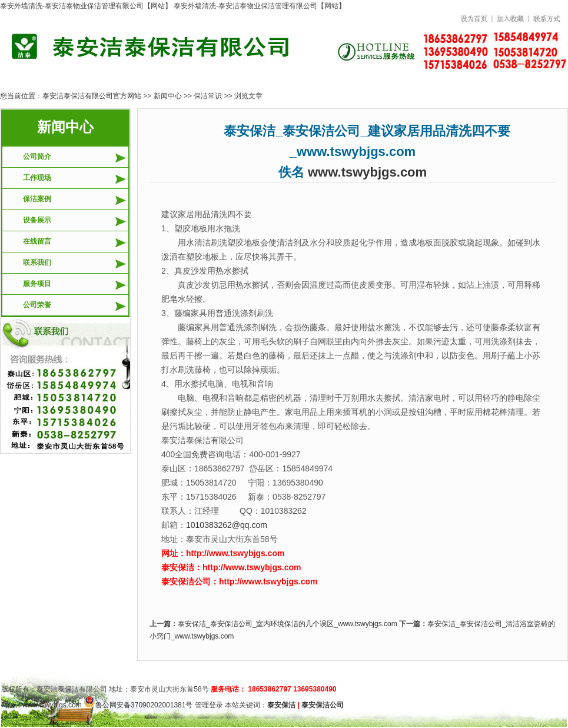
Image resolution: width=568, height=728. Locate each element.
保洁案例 (37, 199)
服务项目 (37, 284)
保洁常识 (208, 96)
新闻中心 (168, 96)
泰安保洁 (281, 705)
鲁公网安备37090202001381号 (138, 705)
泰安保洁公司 (323, 705)
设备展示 (37, 220)
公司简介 (37, 157)
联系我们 (37, 262)
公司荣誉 (37, 305)
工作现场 (37, 178)
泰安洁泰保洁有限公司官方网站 (92, 96)
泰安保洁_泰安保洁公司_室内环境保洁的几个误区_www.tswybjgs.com (288, 624)
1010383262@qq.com (227, 525)
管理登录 (209, 705)
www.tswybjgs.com (367, 172)
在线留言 (37, 241)
